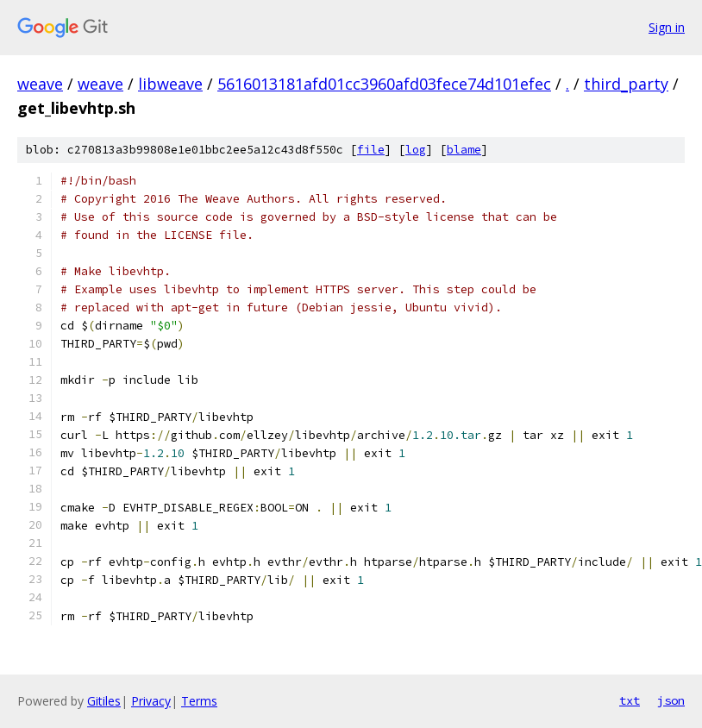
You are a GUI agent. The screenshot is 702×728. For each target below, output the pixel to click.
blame (464, 150)
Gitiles (104, 701)
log (416, 150)
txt (630, 700)
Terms (199, 701)
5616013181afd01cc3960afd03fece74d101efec (384, 84)
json (671, 700)
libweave (170, 84)
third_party (626, 84)
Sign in (667, 27)
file (371, 150)
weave (40, 84)
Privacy (151, 701)
